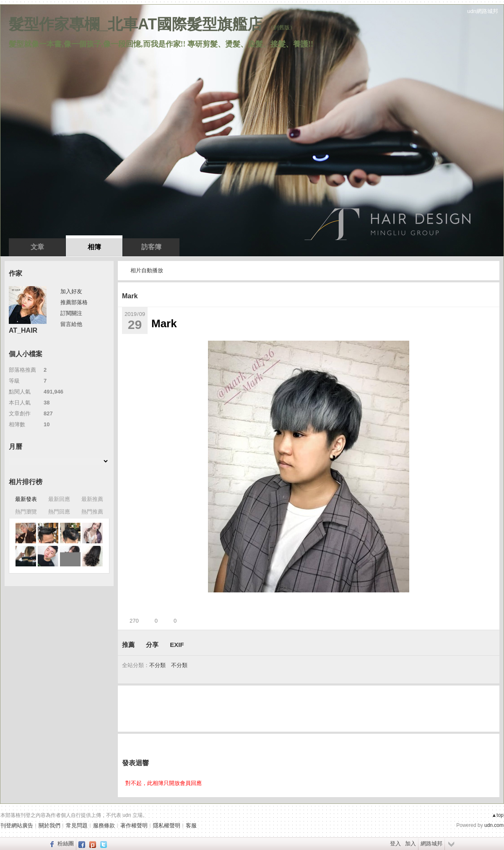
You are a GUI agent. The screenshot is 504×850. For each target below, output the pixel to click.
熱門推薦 (92, 512)
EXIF (177, 645)
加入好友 (71, 291)
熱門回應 (59, 512)
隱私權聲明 (167, 825)
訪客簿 (151, 247)
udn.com (494, 825)
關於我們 (49, 825)
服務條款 (104, 825)
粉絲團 (66, 843)
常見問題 (77, 825)
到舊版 (282, 27)
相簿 (94, 247)
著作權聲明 (134, 825)
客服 (191, 825)
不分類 (157, 665)
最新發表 (26, 499)
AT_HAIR (23, 330)
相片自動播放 (147, 270)
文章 (37, 247)
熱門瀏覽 (26, 512)
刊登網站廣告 (17, 825)
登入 (395, 843)
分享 (152, 645)
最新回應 (59, 499)
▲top (498, 815)
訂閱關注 (71, 313)
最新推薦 (92, 499)
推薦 (128, 645)
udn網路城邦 (483, 11)
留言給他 (71, 324)
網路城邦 (431, 843)
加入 (410, 843)
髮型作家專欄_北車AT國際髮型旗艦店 (136, 24)
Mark (130, 296)
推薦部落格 (74, 302)
